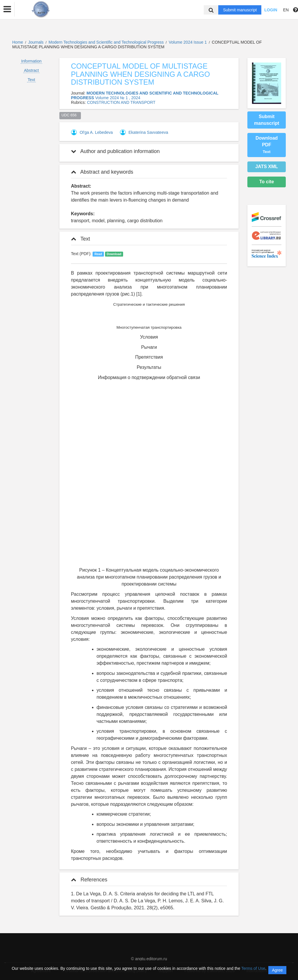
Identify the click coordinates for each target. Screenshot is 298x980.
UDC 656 (70, 115)
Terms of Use (253, 968)
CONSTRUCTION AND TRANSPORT (121, 102)
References (89, 880)
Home (18, 42)
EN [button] (286, 10)
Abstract (31, 70)
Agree (277, 970)
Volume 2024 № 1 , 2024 (118, 98)
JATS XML (267, 167)
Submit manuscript (240, 10)
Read (98, 254)
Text (31, 80)
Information (31, 61)
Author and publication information (115, 151)
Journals (36, 42)
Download (114, 254)
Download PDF (267, 145)
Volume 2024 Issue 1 (188, 42)
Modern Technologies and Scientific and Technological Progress (107, 42)
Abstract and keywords (102, 172)
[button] (7, 9)
